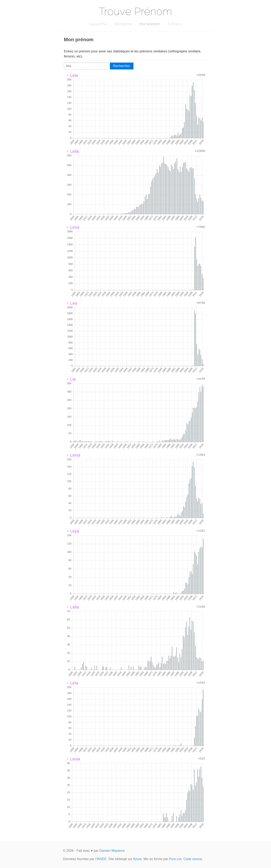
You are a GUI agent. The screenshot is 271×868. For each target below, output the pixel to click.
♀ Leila (72, 151)
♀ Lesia (73, 759)
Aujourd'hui (98, 24)
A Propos (175, 24)
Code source (193, 859)
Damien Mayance (112, 851)
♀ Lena (73, 227)
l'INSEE (101, 859)
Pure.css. (176, 859)
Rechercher (122, 66)
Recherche (123, 24)
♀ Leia (72, 75)
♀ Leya (73, 531)
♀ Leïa (72, 683)
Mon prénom (150, 24)
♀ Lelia (72, 607)
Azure (137, 859)
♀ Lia (71, 379)
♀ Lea (72, 303)
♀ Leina (73, 455)
